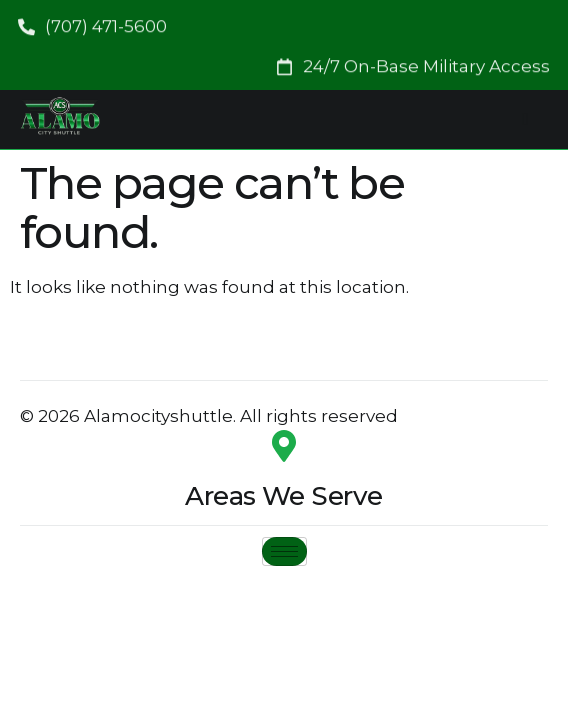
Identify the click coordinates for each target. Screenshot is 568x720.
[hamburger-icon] (525, 119)
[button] (413, 63)
